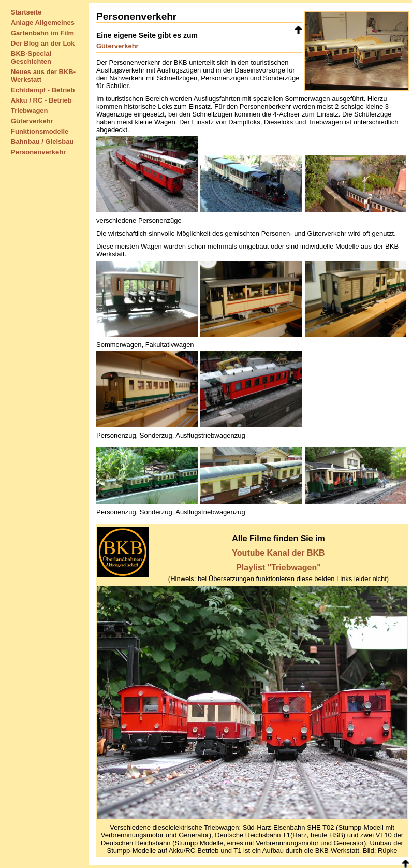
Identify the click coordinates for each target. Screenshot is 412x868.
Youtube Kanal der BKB (278, 553)
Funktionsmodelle (40, 131)
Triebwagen (30, 111)
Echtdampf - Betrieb (43, 90)
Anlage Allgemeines (43, 23)
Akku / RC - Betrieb (41, 100)
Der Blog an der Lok (43, 43)
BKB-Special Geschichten (31, 57)
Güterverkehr (32, 121)
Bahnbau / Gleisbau (42, 142)
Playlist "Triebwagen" (278, 567)
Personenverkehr (38, 152)
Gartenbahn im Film (42, 33)
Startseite (26, 12)
